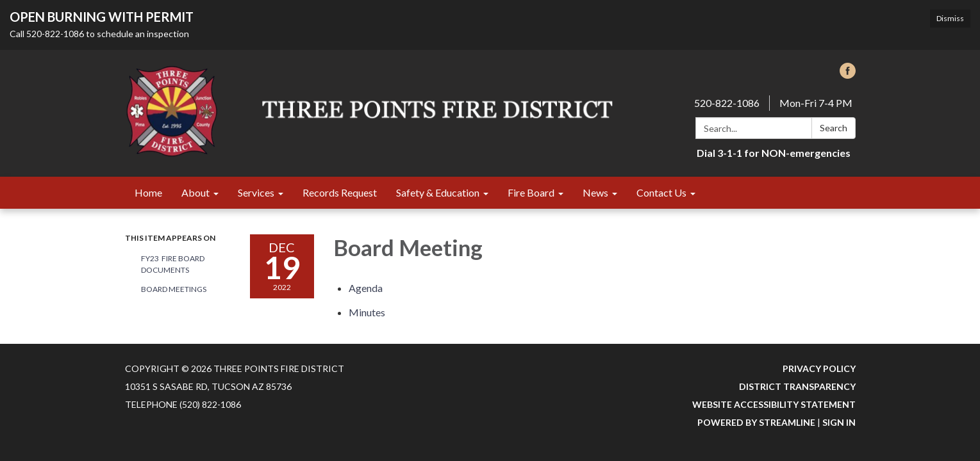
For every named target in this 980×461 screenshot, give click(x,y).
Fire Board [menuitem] (531, 192)
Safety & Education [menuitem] (438, 192)
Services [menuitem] (256, 192)
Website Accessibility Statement (774, 404)
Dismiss (950, 18)
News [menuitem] (595, 192)
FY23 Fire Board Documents (173, 264)
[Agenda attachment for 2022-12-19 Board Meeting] (366, 288)
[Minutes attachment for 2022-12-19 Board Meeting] (367, 312)
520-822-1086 (727, 103)
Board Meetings (174, 289)
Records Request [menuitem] (340, 192)
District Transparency (797, 386)
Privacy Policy (819, 368)
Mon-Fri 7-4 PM (816, 103)
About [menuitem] (195, 192)
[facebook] (848, 75)
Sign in (839, 422)
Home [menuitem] (148, 192)
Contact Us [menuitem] (661, 192)
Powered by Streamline (756, 422)
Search (834, 128)
